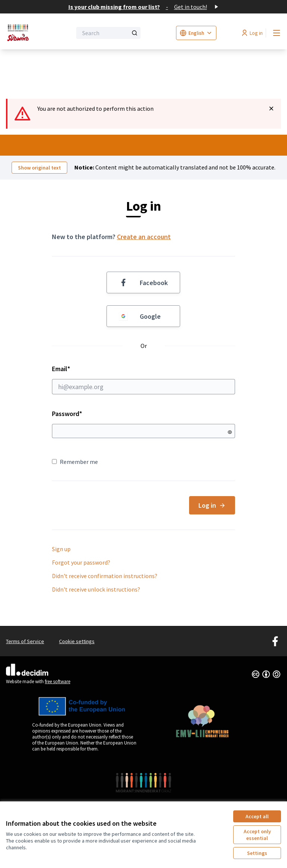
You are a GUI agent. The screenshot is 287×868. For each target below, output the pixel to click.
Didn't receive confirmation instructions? (105, 576)
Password (67, 414)
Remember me (75, 462)
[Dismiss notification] (271, 109)
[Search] (108, 33)
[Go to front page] (21, 33)
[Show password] (230, 432)
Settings (257, 853)
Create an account (144, 237)
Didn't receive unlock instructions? (96, 589)
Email (144, 379)
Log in (212, 505)
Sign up (61, 549)
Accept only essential (257, 835)
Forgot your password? (81, 562)
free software (58, 681)
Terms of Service (25, 641)
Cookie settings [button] (77, 641)
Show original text (39, 168)
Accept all (257, 816)
